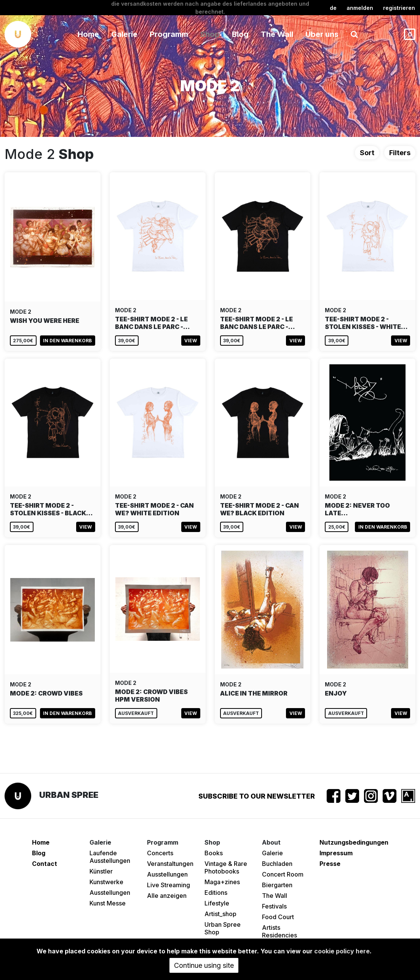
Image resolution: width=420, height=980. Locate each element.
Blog (240, 34)
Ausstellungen (110, 893)
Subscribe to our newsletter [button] (257, 796)
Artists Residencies (279, 931)
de (333, 8)
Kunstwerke (106, 882)
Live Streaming (168, 885)
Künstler (101, 871)
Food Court (278, 917)
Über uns (322, 34)
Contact (45, 864)
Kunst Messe (108, 903)
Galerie (272, 853)
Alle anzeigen (167, 896)
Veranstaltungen (170, 864)
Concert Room (283, 874)
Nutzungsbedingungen (354, 842)
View (191, 341)
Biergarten (277, 885)
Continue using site (204, 965)
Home (88, 34)
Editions (216, 893)
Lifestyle (217, 903)
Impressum (336, 853)
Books (214, 853)
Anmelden (360, 8)
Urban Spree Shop (223, 928)
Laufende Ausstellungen (110, 857)
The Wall (277, 34)
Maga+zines (222, 882)
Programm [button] (169, 34)
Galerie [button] (124, 34)
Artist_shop (220, 914)
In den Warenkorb (67, 341)
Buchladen (277, 864)
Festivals (274, 906)
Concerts (160, 853)
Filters (400, 153)
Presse (330, 864)
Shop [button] (210, 34)
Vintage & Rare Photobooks (226, 867)
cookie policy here (342, 951)
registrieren (399, 8)
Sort (367, 153)
